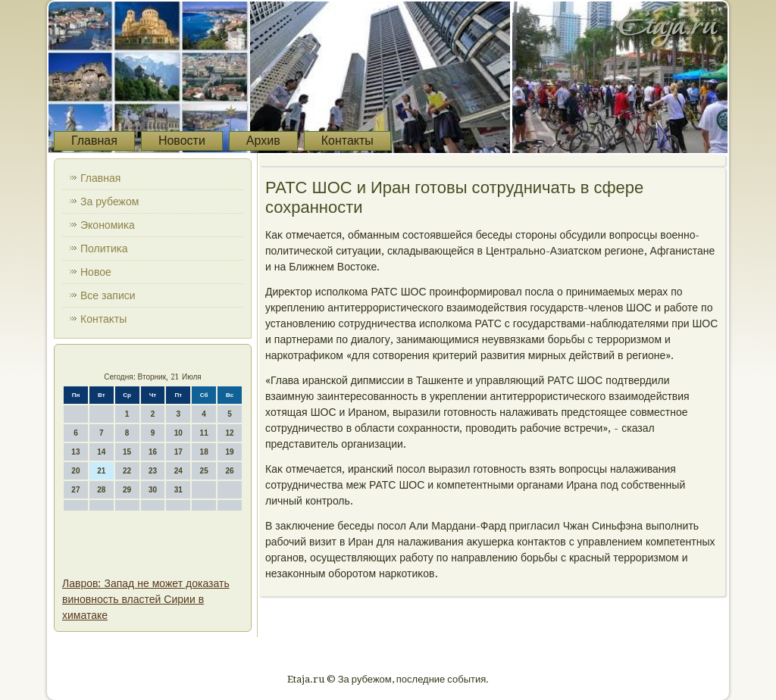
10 (178, 433)
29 (127, 490)
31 (178, 490)
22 (127, 471)
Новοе (96, 272)
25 (204, 471)
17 (178, 452)
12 (229, 433)
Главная (94, 141)
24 (178, 471)
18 (204, 452)
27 (75, 490)
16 (153, 452)
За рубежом (110, 202)
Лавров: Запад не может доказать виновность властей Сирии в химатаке (146, 599)
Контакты (347, 141)
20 (75, 471)
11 (204, 433)
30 (153, 490)
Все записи (108, 295)
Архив (263, 141)
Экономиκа (108, 225)
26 (229, 471)
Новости (182, 141)
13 (75, 452)
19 (229, 452)
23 (153, 471)
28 (101, 490)
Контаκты (103, 319)
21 (101, 471)
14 (101, 452)
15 (127, 452)
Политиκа (104, 248)
